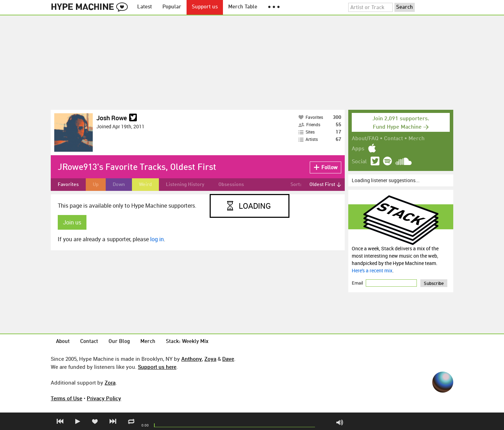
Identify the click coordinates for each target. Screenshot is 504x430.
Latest (145, 7)
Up (96, 185)
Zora (110, 382)
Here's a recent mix (372, 270)
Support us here (157, 367)
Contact (393, 139)
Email (358, 283)
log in (157, 239)
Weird (145, 185)
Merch (416, 139)
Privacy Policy (104, 398)
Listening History (185, 185)
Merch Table (243, 7)
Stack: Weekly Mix (187, 342)
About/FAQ (365, 139)
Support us (205, 7)
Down (119, 185)
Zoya (210, 359)
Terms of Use (66, 398)
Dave (228, 359)
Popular (172, 7)
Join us (72, 222)
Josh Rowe (112, 118)
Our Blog (119, 342)
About (63, 342)
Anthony (192, 359)
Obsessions (231, 185)
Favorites (68, 185)
